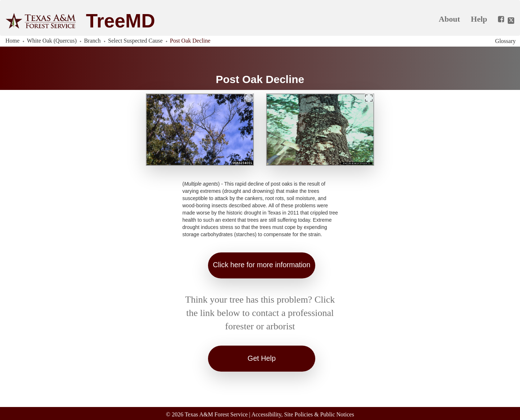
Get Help (262, 358)
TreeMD (120, 21)
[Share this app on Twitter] (511, 21)
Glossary (505, 41)
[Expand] (249, 98)
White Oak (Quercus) (52, 41)
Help (479, 19)
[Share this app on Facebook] (498, 20)
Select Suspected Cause (135, 41)
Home (12, 41)
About (449, 19)
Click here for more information (262, 265)
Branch (92, 41)
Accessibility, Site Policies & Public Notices (303, 414)
